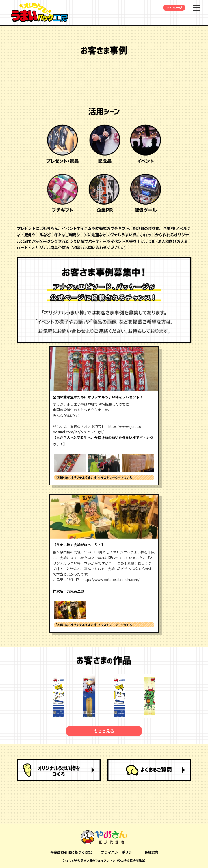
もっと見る (104, 731)
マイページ (174, 7)
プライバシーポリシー (118, 852)
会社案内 (151, 852)
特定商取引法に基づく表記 (71, 852)
